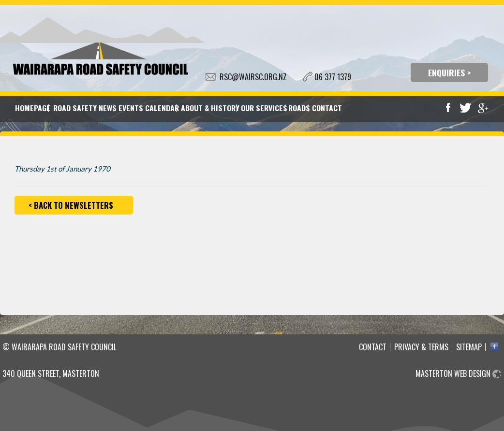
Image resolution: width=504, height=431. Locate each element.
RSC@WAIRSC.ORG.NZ (253, 77)
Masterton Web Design (453, 374)
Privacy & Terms (421, 347)
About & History (209, 108)
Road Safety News (84, 108)
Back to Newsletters (74, 205)
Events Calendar (148, 108)
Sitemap (469, 347)
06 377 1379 (333, 77)
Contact (326, 108)
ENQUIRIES (446, 72)
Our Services (263, 108)
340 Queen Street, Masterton (51, 374)
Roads (299, 108)
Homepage (32, 108)
